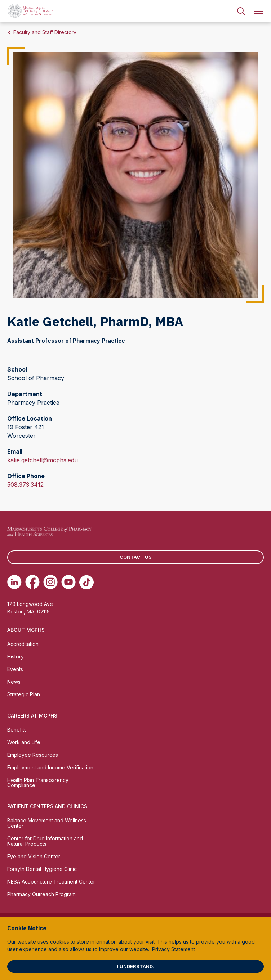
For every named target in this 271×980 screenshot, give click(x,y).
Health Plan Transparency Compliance (38, 783)
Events (15, 669)
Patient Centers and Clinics (47, 806)
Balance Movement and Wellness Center (47, 823)
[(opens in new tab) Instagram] (50, 582)
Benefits (17, 730)
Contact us (136, 557)
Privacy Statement (174, 949)
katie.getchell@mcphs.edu (43, 460)
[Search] (241, 11)
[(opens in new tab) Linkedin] (14, 582)
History (15, 657)
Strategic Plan (24, 694)
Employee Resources (33, 755)
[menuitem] (241, 11)
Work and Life (24, 742)
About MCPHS (26, 630)
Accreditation (23, 644)
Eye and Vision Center (34, 856)
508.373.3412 (25, 485)
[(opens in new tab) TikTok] (86, 582)
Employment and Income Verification (50, 767)
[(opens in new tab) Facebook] (32, 582)
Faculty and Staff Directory (45, 32)
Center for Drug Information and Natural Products (45, 841)
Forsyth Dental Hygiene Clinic (42, 869)
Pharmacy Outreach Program (41, 894)
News (14, 682)
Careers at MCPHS (32, 716)
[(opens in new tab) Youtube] (68, 582)
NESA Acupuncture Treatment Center (51, 882)
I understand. (135, 966)
